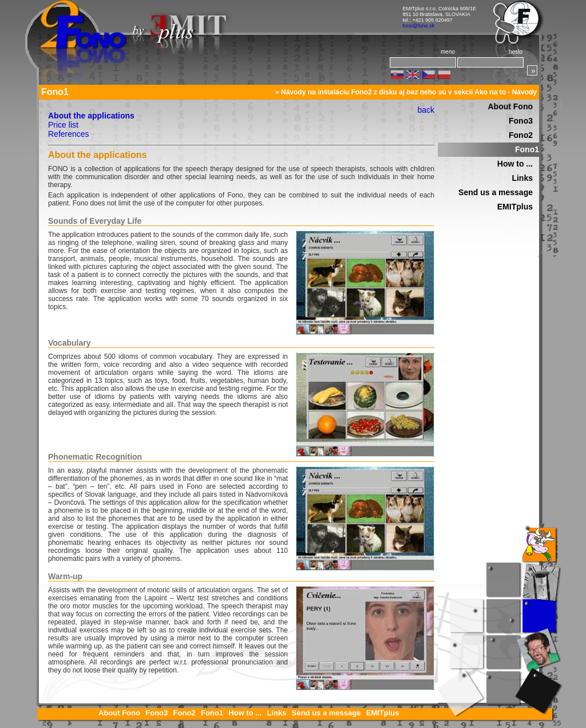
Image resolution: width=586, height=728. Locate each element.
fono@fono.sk (418, 26)
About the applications (91, 116)
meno (448, 52)
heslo (516, 52)
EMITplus (515, 207)
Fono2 (521, 135)
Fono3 (521, 121)
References (69, 134)
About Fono (510, 106)
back (426, 110)
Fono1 (527, 149)
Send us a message (496, 192)
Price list (63, 125)
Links (522, 178)
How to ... (515, 164)
